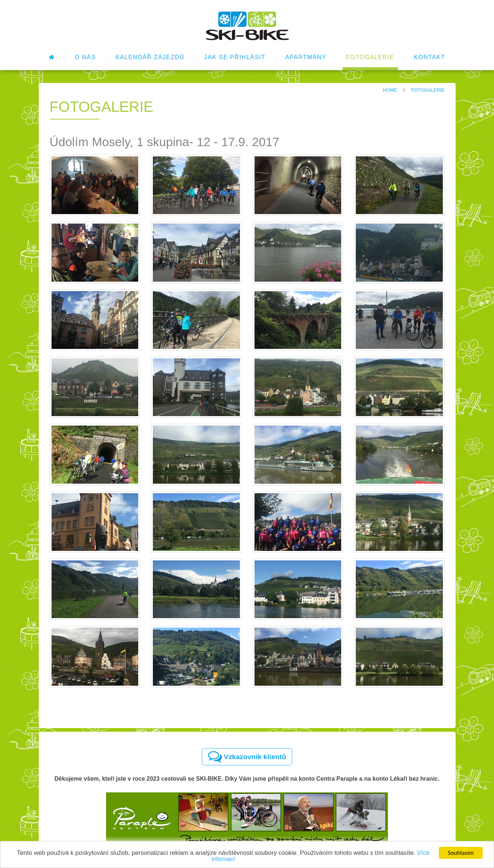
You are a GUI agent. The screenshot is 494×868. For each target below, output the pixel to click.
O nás (85, 57)
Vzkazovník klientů (247, 757)
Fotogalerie (370, 57)
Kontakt (430, 57)
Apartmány (306, 57)
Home (390, 90)
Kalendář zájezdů (150, 57)
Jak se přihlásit (235, 57)
